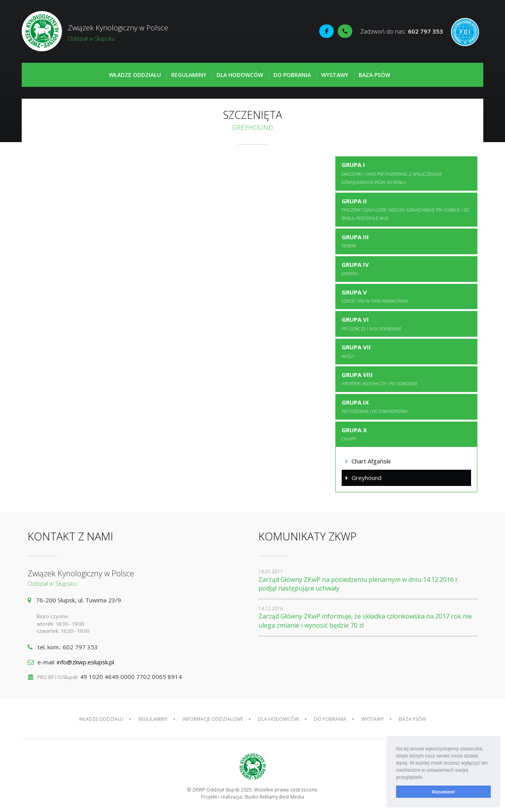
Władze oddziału (135, 75)
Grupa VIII (380, 379)
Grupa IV (355, 268)
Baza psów (374, 75)
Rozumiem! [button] (443, 792)
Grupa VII (356, 351)
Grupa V (375, 296)
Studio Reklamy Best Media (274, 797)
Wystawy (335, 75)
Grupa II (405, 209)
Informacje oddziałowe (213, 719)
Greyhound (367, 478)
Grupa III (355, 241)
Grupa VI (372, 323)
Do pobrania (292, 75)
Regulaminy (189, 75)
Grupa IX (375, 406)
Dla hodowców (240, 75)
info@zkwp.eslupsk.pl (85, 662)
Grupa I (392, 173)
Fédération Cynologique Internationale (465, 32)
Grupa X (354, 434)
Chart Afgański (371, 461)
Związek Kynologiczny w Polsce (137, 33)
